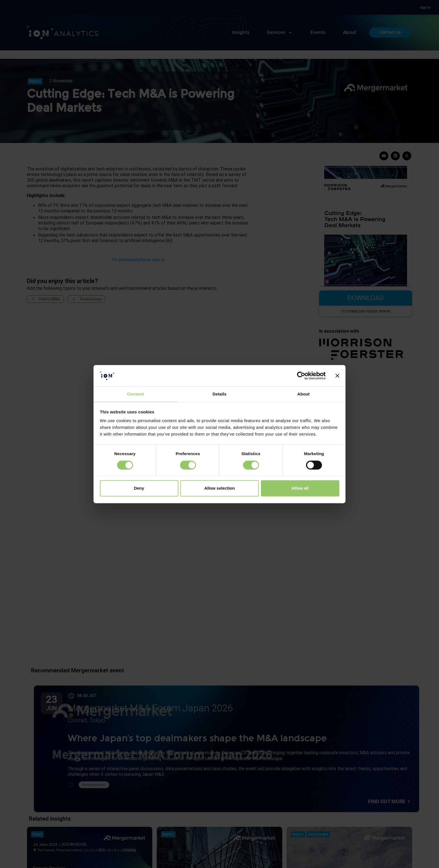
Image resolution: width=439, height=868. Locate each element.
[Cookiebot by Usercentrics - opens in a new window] (301, 376)
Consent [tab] (136, 394)
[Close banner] (337, 376)
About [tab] (303, 394)
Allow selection (219, 488)
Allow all (300, 488)
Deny (139, 488)
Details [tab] (219, 394)
